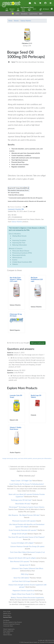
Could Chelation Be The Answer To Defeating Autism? (27, 484)
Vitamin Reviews (8, 635)
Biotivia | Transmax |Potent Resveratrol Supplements (27, 598)
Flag (25, 207)
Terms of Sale (7, 611)
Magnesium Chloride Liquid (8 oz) (23, 590)
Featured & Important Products (12, 624)
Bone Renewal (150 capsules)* (20, 561)
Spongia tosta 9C (25, 565)
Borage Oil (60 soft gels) (20, 534)
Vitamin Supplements (9, 629)
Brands (16, 21)
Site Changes (7, 633)
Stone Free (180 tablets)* (22, 578)
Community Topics (8, 626)
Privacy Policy (7, 615)
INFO (17, 14)
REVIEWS (24, 14)
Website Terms (7, 613)
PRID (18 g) (25, 574)
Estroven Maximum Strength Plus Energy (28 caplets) (27, 546)
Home (10, 21)
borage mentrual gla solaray (10, 458)
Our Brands (6, 620)
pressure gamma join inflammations (42, 458)
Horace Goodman (16, 207)
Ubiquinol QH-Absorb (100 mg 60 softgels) (22, 558)
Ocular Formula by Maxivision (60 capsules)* (23, 530)
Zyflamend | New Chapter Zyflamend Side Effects (27, 568)
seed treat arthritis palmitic (25, 458)
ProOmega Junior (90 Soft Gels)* (21, 500)
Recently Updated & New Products (12, 622)
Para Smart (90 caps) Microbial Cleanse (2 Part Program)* (27, 537)
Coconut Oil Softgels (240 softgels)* (23, 543)
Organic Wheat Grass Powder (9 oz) (23, 594)
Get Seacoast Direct (27, 7)
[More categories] (52, 9)
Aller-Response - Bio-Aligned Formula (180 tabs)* (24, 515)
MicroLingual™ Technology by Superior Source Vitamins (27, 507)
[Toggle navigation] (50, 3)
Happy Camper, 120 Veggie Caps (21, 481)
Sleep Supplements (8, 631)
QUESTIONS (33, 14)
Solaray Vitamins (26, 21)
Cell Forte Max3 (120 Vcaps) (21, 581)
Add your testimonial (38, 343)
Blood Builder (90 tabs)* (23, 504)
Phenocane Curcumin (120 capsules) (24, 521)
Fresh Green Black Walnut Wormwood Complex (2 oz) (27, 552)
